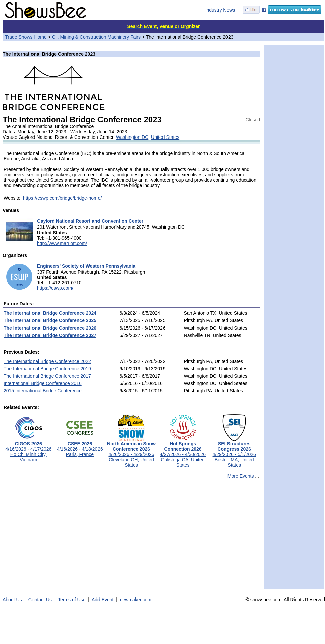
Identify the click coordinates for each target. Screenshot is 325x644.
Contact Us (40, 600)
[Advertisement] (131, 537)
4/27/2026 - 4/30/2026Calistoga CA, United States (183, 452)
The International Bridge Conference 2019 (47, 369)
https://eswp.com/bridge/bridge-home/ (62, 198)
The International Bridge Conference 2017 (47, 376)
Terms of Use (72, 600)
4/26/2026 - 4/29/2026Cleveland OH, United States (131, 452)
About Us (12, 600)
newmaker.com (136, 600)
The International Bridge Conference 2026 (50, 328)
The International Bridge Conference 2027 (50, 335)
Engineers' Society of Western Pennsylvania (86, 266)
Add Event (103, 600)
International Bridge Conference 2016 (43, 383)
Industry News (220, 10)
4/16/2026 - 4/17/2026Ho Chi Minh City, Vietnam (28, 449)
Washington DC (132, 137)
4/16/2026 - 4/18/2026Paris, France (80, 447)
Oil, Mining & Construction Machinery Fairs (96, 37)
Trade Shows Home (26, 37)
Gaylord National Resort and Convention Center (90, 221)
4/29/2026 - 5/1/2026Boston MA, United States (234, 452)
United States (165, 137)
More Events (241, 476)
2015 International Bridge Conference (43, 391)
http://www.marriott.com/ (62, 243)
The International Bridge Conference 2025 (50, 320)
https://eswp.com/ (55, 288)
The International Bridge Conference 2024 (50, 313)
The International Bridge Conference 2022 (47, 361)
